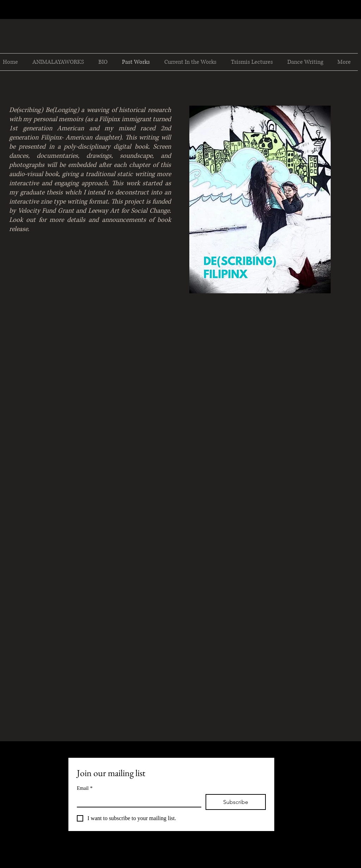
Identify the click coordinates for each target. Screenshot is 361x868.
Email (85, 788)
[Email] (137, 800)
